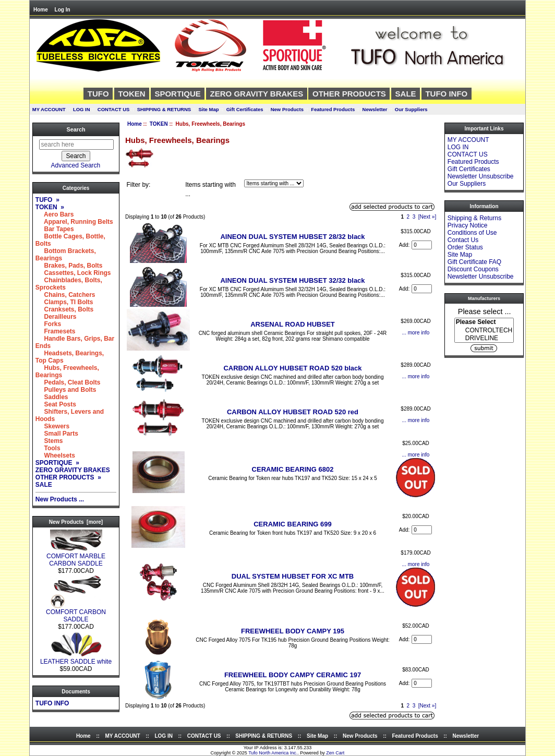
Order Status (465, 247)
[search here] (76, 145)
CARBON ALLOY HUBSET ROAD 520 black (292, 368)
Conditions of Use (472, 233)
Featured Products (333, 109)
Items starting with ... (210, 189)
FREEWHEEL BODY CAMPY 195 (293, 631)
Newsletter (375, 109)
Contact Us (463, 240)
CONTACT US (114, 109)
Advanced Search (76, 165)
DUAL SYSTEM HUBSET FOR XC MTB (293, 576)
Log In (63, 10)
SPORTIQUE (177, 94)
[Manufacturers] (484, 330)
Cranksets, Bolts (64, 309)
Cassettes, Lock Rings (73, 273)
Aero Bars (55, 214)
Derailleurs (56, 317)
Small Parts (57, 434)
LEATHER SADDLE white (76, 659)
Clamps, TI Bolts (64, 302)
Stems (49, 441)
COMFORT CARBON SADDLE (76, 613)
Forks (48, 324)
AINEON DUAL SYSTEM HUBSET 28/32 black (292, 237)
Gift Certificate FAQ (474, 262)
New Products (287, 109)
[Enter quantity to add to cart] (422, 245)
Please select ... (485, 311)
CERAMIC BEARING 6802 (293, 469)
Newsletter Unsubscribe (481, 176)
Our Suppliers (411, 109)
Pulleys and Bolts (66, 390)
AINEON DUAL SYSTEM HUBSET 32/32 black (292, 280)
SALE (406, 94)
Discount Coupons (473, 269)
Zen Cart (335, 753)
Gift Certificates (245, 109)
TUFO (98, 94)
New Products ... (60, 499)
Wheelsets (55, 455)
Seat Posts (56, 404)
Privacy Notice (468, 225)
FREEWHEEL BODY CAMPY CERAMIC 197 (293, 675)
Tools (48, 448)
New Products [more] (76, 522)
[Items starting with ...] (274, 183)
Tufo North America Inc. (273, 753)
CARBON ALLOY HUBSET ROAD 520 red (293, 412)
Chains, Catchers (65, 295)
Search (76, 129)
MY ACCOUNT (49, 109)
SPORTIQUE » (57, 463)
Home (41, 10)
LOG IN (82, 109)
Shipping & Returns (474, 218)
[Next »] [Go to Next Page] (427, 217)
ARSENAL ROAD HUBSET (293, 324)
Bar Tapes (55, 229)
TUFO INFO (446, 94)
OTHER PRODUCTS (349, 94)
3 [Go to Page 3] (414, 217)
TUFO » (47, 200)
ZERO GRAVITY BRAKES (257, 94)
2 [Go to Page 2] (408, 217)
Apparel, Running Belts (74, 222)
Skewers (52, 426)
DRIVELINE (484, 338)
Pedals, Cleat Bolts (68, 382)
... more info (416, 333)
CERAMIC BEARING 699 (293, 524)
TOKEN (159, 124)
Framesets (56, 331)
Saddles (52, 397)
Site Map (208, 109)
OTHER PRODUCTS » (68, 477)
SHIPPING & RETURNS (164, 109)
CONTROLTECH (484, 331)
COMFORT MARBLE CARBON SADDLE (76, 557)
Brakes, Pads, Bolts (69, 266)
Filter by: (138, 185)
